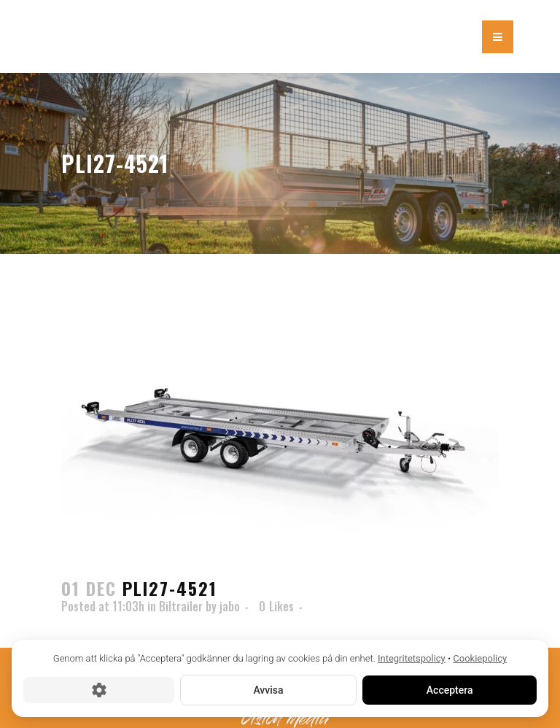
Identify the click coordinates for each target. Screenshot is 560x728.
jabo (230, 606)
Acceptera (449, 689)
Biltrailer (181, 606)
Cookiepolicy (480, 658)
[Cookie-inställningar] (99, 689)
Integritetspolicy (412, 658)
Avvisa (268, 689)
